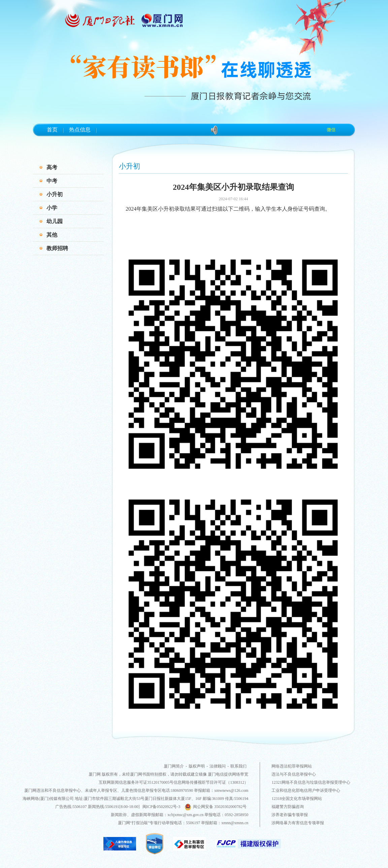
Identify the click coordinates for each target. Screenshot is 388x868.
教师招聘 (57, 248)
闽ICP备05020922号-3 (161, 807)
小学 (52, 208)
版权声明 (197, 766)
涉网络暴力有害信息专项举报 (298, 823)
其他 (52, 235)
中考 (52, 181)
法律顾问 (218, 766)
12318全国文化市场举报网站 (297, 799)
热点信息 (80, 130)
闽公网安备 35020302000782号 (216, 807)
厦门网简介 (174, 766)
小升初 (55, 194)
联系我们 (238, 766)
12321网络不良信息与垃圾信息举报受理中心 (311, 782)
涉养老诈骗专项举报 (290, 815)
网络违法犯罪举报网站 (292, 766)
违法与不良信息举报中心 (294, 774)
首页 (52, 130)
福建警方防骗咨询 (288, 807)
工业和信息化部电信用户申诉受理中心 (306, 790)
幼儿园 (55, 221)
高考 (52, 167)
